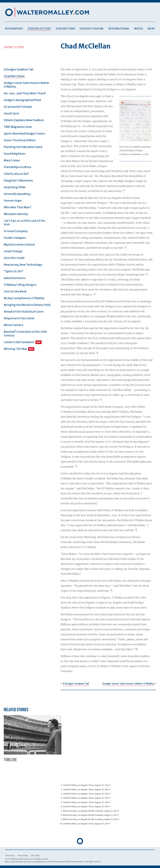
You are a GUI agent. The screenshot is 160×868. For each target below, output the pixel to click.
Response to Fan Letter (19, 318)
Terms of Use (10, 856)
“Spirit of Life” (14, 271)
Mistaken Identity (16, 214)
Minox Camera (13, 325)
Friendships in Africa (17, 167)
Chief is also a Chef (16, 174)
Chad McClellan (14, 76)
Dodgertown (65, 29)
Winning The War (15, 349)
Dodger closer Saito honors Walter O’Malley (128, 684)
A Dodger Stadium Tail (19, 69)
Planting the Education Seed (23, 147)
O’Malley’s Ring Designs (20, 285)
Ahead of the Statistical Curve (24, 312)
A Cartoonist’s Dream (18, 107)
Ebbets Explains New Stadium (24, 120)
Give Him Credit (14, 258)
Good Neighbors (15, 154)
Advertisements (15, 278)
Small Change (13, 251)
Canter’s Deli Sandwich (19, 342)
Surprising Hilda (15, 187)
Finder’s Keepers (15, 238)
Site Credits (35, 856)
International (119, 29)
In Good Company (16, 231)
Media (139, 29)
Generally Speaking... (18, 194)
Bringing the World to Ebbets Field (27, 305)
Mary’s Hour (12, 160)
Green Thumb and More (20, 140)
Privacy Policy (23, 856)
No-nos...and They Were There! (25, 93)
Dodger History (39, 29)
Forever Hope (13, 201)
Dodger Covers (24, 134)
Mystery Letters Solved (19, 245)
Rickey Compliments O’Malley (24, 298)
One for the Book (15, 291)
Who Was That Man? (17, 207)
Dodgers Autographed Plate (22, 100)
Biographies (14, 29)
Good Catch (11, 113)
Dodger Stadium (92, 29)
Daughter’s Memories (18, 180)
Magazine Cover (18, 127)
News (151, 29)
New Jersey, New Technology (23, 265)
